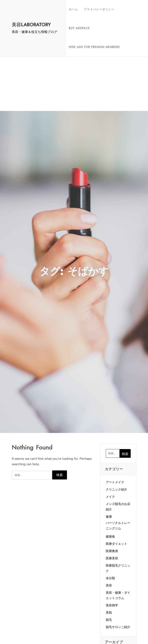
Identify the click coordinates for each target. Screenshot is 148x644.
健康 (109, 517)
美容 (109, 585)
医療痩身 (112, 551)
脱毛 (109, 620)
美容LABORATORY (31, 25)
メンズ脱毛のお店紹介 (118, 507)
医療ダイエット (117, 544)
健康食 (110, 537)
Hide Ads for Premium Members (94, 47)
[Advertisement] (74, 84)
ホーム (73, 9)
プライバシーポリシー (99, 9)
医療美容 (112, 558)
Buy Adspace (79, 28)
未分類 (110, 578)
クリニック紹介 (117, 490)
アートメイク (115, 482)
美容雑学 (112, 605)
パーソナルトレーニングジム (118, 526)
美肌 (109, 613)
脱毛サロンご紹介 (118, 627)
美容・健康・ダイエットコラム (118, 595)
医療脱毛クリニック (118, 568)
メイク (110, 497)
